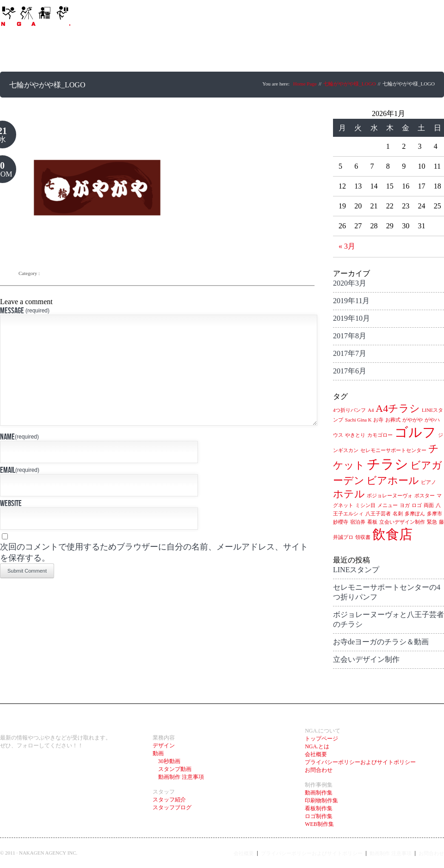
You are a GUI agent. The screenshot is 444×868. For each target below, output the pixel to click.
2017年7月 (350, 353)
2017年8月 (350, 336)
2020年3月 (350, 283)
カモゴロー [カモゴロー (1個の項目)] (380, 435)
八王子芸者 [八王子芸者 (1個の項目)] (378, 514)
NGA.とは (317, 746)
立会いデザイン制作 (366, 659)
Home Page (305, 84)
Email (20, 493)
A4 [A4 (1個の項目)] (371, 410)
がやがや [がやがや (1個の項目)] (413, 420)
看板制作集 (319, 808)
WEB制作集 (319, 824)
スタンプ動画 (172, 769)
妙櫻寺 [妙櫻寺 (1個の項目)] (341, 522)
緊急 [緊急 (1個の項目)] (432, 522)
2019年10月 (351, 318)
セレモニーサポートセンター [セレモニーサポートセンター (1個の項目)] (393, 450)
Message (25, 310)
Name (19, 460)
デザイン (164, 746)
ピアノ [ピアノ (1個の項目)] (429, 482)
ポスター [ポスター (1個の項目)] (425, 496)
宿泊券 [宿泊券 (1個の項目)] (358, 522)
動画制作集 (319, 793)
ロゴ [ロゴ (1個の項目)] (417, 505)
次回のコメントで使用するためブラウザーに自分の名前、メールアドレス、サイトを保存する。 (154, 575)
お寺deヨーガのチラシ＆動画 (381, 642)
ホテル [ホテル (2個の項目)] (349, 494)
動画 (158, 753)
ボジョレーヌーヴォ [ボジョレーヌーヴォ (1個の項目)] (390, 496)
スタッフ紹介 (169, 800)
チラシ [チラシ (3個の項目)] (388, 464)
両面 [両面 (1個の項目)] (429, 505)
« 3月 (347, 246)
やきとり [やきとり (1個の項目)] (355, 435)
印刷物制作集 (321, 801)
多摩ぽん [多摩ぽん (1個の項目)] (415, 514)
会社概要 (316, 754)
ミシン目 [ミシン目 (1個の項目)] (365, 505)
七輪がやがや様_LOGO (349, 84)
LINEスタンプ (356, 570)
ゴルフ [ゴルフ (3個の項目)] (415, 432)
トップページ (321, 739)
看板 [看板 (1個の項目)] (372, 522)
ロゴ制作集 (319, 816)
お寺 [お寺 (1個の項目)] (378, 420)
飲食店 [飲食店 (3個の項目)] (392, 534)
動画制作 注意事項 (178, 777)
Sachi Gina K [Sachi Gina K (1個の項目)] (358, 420)
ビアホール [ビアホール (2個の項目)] (393, 481)
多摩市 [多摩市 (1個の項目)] (435, 514)
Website (11, 526)
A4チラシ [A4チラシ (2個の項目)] (398, 409)
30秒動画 (166, 761)
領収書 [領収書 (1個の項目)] (363, 537)
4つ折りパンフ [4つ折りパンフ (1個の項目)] (349, 410)
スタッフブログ (172, 807)
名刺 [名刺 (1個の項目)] (398, 514)
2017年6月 (350, 371)
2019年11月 (351, 301)
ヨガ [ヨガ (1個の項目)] (405, 505)
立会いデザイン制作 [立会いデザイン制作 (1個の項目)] (402, 522)
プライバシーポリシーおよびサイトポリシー (360, 762)
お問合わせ (319, 770)
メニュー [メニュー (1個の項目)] (388, 505)
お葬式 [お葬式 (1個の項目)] (393, 420)
